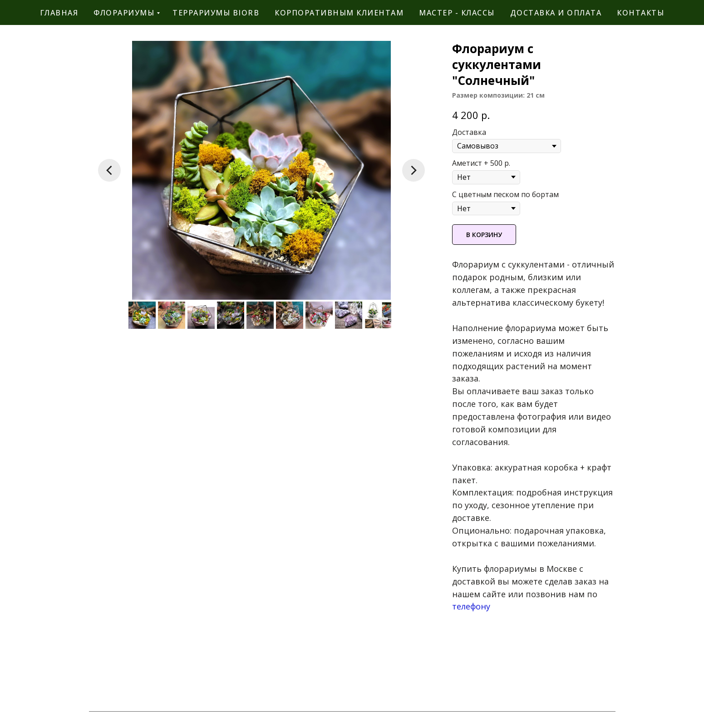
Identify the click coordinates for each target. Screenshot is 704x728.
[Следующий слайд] (414, 170)
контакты (640, 13)
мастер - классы (457, 13)
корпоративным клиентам (339, 13)
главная (59, 13)
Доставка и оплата (556, 13)
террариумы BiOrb (216, 13)
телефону (471, 606)
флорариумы (124, 13)
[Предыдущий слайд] (109, 170)
